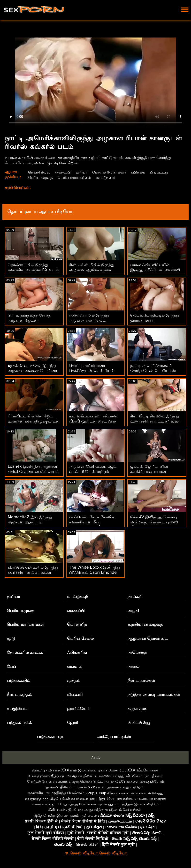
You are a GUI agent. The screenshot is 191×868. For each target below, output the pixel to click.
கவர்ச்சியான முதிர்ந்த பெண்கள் (56, 793)
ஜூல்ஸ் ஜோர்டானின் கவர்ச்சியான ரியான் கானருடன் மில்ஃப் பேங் (152, 472)
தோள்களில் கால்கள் (111, 172)
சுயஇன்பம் (17, 709)
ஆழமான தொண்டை (148, 638)
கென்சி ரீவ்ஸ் (39, 172)
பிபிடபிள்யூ (139, 723)
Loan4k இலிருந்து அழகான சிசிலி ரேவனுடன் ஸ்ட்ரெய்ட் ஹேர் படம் (33, 472)
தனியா (83, 172)
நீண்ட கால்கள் (141, 680)
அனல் (134, 666)
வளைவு (75, 666)
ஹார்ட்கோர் (78, 709)
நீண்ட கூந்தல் (20, 694)
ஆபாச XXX (59, 770)
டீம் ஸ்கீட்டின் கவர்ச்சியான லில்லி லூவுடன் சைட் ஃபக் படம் (93, 421)
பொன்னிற (77, 624)
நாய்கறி (135, 596)
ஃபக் (95, 757)
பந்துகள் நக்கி (20, 723)
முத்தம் (74, 680)
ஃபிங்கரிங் (77, 652)
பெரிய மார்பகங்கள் (76, 177)
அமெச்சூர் (137, 652)
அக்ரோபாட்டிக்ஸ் (114, 737)
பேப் (11, 666)
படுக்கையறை (50, 737)
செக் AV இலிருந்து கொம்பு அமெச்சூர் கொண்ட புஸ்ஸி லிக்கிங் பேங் (154, 522)
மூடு (11, 638)
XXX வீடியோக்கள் (143, 770)
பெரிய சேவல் (80, 638)
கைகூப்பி (64, 172)
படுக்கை (141, 172)
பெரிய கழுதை (40, 177)
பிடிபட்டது (163, 172)
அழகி (133, 611)
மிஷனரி (75, 694)
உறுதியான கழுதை (145, 624)
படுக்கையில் (19, 680)
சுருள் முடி (137, 709)
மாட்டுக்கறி (108, 177)
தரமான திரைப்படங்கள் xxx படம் (76, 787)
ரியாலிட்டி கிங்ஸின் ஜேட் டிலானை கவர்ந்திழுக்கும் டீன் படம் (34, 421)
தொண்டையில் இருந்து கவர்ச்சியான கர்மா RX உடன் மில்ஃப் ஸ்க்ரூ (34, 270)
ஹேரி (73, 723)
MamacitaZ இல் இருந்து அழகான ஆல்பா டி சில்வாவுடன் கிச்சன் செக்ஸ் (32, 522)
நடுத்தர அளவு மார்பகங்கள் (154, 694)
